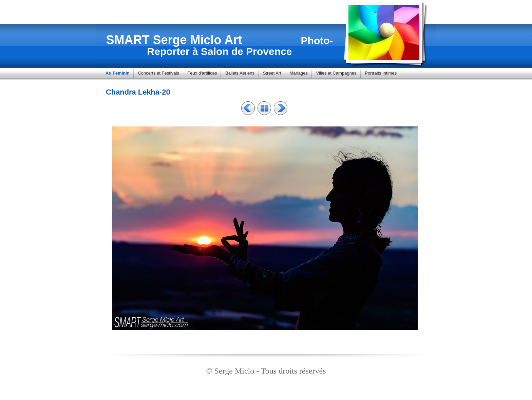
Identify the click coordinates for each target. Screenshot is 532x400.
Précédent (248, 108)
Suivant (281, 108)
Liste (264, 108)
